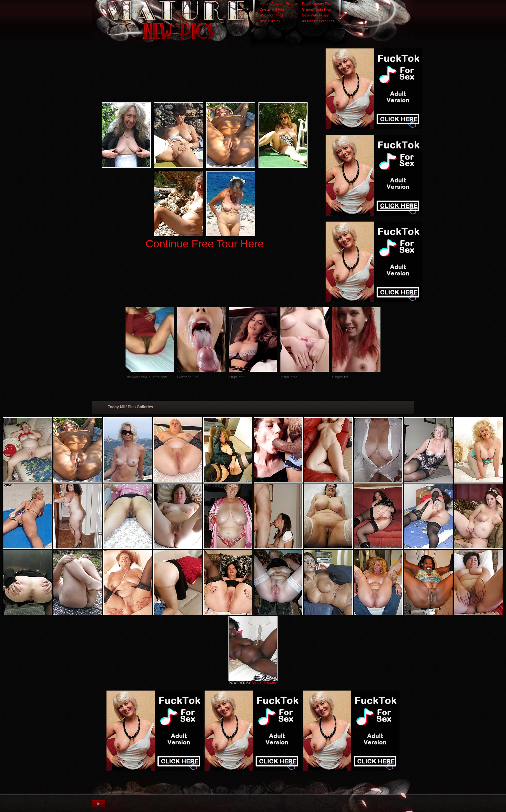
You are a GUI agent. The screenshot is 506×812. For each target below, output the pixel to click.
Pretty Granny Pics (317, 4)
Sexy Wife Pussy (315, 15)
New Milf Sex (270, 21)
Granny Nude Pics (316, 9)
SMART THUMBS (264, 683)
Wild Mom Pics (271, 15)
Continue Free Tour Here (205, 244)
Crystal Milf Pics (272, 9)
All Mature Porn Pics (318, 21)
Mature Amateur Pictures (279, 4)
